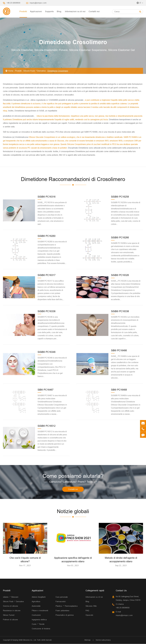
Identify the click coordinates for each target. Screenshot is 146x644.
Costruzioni (36, 615)
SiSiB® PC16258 (120, 197)
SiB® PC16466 (119, 350)
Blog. (59, 11)
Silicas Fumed (9, 615)
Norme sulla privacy (103, 640)
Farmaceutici (61, 602)
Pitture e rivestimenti (40, 611)
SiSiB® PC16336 (47, 311)
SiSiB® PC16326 (120, 275)
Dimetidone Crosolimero (58, 71)
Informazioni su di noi (75, 11)
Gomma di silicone (10, 606)
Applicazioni (36, 11)
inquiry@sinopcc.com (38, 3)
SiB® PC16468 (119, 390)
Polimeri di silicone (10, 620)
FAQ (87, 611)
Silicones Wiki (91, 606)
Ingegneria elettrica (39, 620)
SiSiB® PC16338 (120, 311)
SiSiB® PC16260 (47, 236)
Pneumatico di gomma (65, 615)
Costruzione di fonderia (41, 629)
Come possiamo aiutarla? (73, 476)
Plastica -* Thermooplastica (67, 606)
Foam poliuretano (62, 611)
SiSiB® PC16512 (47, 426)
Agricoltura (36, 602)
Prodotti (23, 11)
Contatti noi (94, 11)
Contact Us (121, 591)
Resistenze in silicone (12, 611)
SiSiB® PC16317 (47, 275)
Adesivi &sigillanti (39, 597)
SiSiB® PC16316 (47, 197)
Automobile (36, 606)
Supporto (49, 11)
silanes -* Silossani (11, 597)
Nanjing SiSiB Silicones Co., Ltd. (24, 640)
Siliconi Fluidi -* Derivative (35, 71)
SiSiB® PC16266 (120, 237)
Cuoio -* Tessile (38, 624)
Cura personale (62, 597)
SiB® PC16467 (46, 390)
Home (11, 71)
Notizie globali (73, 511)
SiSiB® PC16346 (47, 352)
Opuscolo (89, 615)
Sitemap (87, 640)
